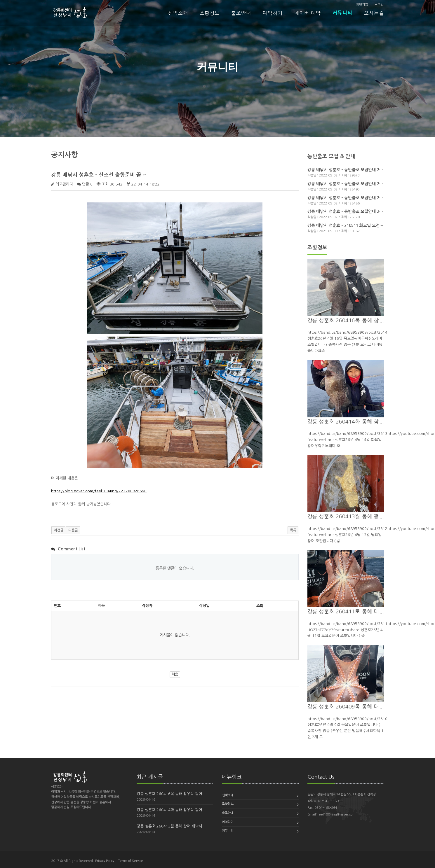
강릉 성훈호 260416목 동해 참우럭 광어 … (172, 794)
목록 (293, 530)
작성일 (204, 606)
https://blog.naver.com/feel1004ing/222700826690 (99, 491)
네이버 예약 (308, 13)
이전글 (59, 530)
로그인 (379, 5)
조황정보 (210, 13)
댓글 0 (87, 184)
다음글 (73, 530)
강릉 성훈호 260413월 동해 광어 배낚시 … (172, 826)
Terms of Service (130, 861)
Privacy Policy (105, 861)
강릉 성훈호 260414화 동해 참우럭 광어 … (172, 810)
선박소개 (178, 13)
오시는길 (374, 13)
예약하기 (273, 13)
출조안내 (241, 13)
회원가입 (362, 5)
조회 (260, 606)
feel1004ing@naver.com (337, 814)
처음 (175, 674)
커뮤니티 (342, 13)
